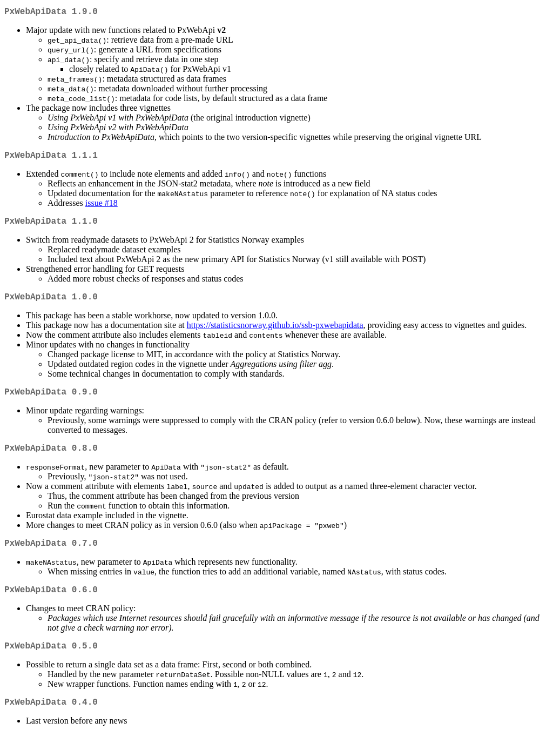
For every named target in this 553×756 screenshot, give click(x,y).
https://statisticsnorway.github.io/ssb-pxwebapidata (275, 334)
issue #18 (102, 207)
